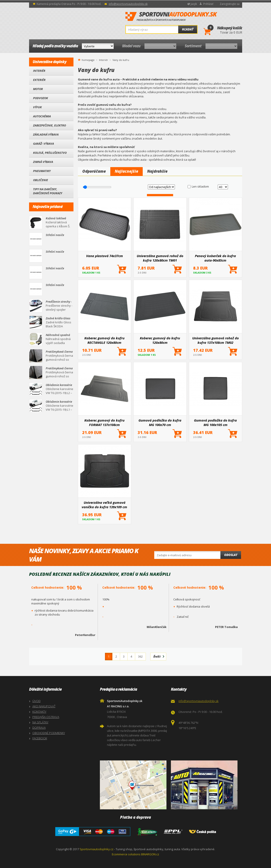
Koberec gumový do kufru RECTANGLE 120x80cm (104, 340)
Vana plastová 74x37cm (105, 256)
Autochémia (42, 116)
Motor (38, 89)
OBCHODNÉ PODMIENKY (49, 733)
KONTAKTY (39, 712)
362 (140, 656)
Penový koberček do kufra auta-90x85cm (215, 258)
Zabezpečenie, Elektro (49, 125)
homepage (88, 60)
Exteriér (39, 80)
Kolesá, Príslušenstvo (50, 153)
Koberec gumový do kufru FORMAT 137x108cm (104, 422)
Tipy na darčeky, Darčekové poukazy (48, 191)
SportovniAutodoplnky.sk (171, 17)
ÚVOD (37, 701)
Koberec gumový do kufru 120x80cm (160, 340)
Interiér (39, 71)
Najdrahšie (157, 171)
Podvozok (41, 98)
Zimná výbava (43, 162)
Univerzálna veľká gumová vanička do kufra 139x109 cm (104, 505)
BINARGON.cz (150, 854)
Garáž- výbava (44, 144)
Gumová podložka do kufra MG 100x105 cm (215, 422)
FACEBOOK (40, 738)
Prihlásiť (208, 4)
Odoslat (231, 555)
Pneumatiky (42, 171)
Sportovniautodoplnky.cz (97, 849)
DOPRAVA (39, 728)
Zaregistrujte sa (230, 4)
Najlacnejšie (127, 171)
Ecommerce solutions (126, 854)
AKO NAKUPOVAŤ (44, 706)
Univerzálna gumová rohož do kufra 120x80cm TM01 (160, 258)
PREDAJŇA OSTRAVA (46, 717)
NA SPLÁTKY (40, 722)
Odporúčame (94, 171)
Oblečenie (41, 180)
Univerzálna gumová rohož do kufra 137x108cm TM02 (216, 340)
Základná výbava (46, 134)
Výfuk (37, 107)
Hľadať (188, 29)
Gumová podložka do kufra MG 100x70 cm (160, 422)
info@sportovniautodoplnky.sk (128, 4)
